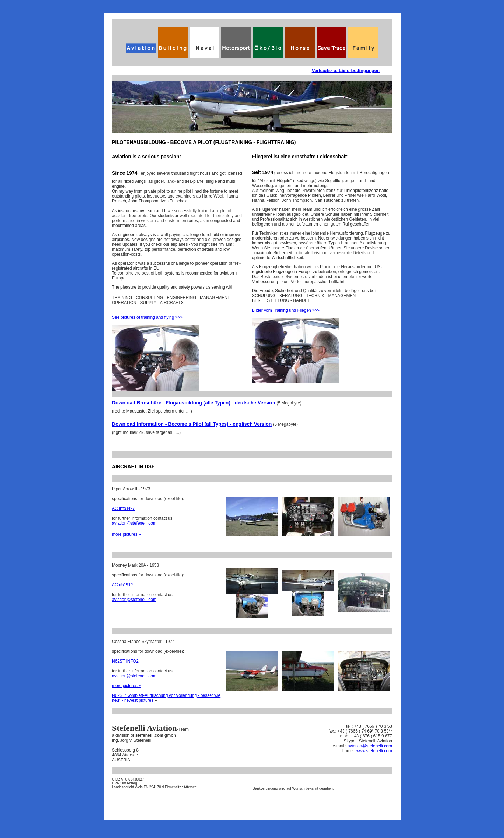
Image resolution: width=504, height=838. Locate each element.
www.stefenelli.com (374, 751)
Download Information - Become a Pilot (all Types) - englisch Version (192, 424)
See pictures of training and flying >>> (147, 317)
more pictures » (127, 534)
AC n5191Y (123, 585)
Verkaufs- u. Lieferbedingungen (346, 71)
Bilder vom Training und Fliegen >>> (286, 310)
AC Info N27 (123, 508)
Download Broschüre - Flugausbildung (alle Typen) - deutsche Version (194, 403)
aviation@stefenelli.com (134, 523)
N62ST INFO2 (125, 661)
